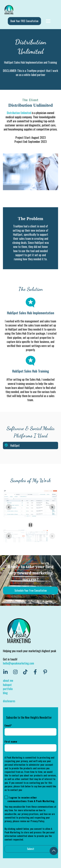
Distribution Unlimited (19, 113)
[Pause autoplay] (30, 525)
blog (5, 693)
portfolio (8, 689)
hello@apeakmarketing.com (18, 663)
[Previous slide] (9, 536)
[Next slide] (52, 507)
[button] (14, 536)
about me (8, 680)
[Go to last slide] (9, 507)
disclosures (9, 701)
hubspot (7, 685)
